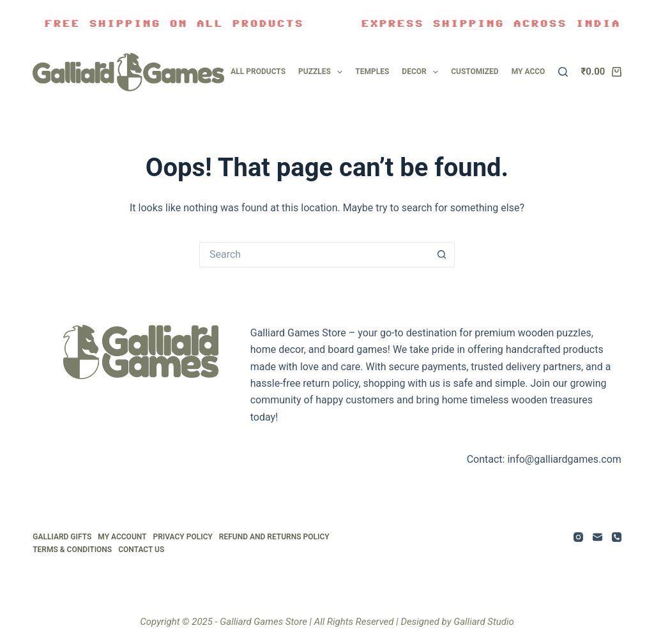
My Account (122, 537)
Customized (475, 71)
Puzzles (320, 72)
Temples (372, 71)
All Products (258, 71)
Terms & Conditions (72, 550)
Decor (420, 72)
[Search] (563, 72)
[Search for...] (314, 255)
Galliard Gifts (62, 537)
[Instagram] (578, 537)
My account (536, 71)
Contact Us (141, 550)
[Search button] (442, 255)
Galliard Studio (484, 622)
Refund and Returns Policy (274, 537)
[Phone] (617, 537)
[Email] (597, 537)
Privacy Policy (182, 537)
